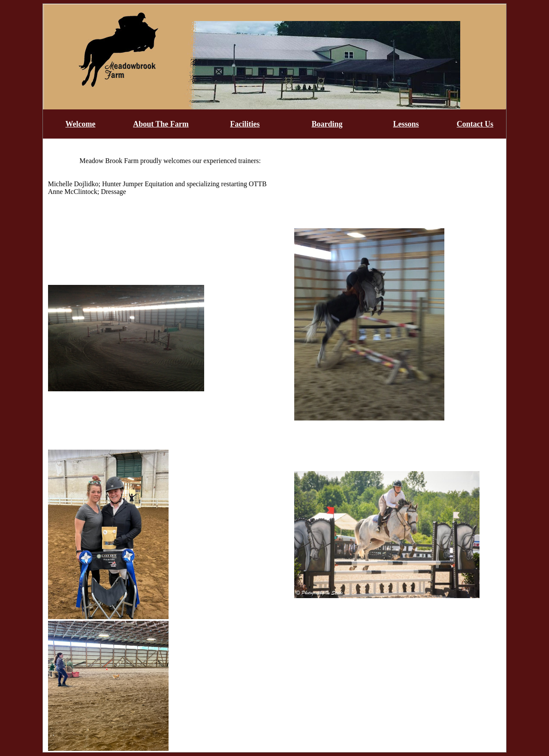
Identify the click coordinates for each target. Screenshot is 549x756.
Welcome (81, 124)
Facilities (245, 124)
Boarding (327, 124)
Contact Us (475, 124)
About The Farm (161, 124)
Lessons (406, 124)
